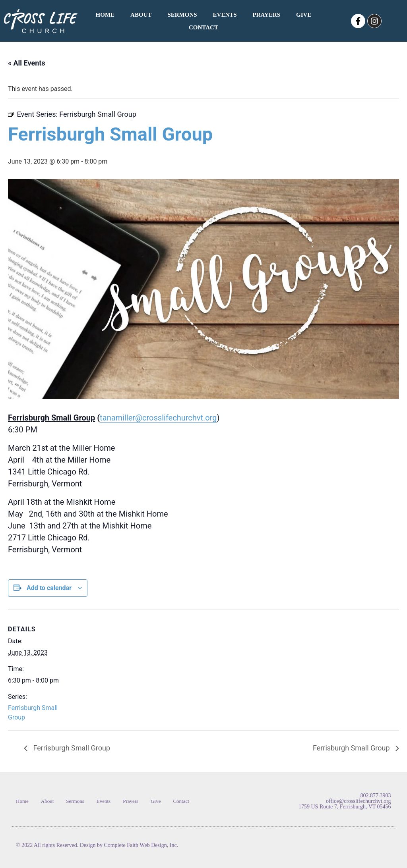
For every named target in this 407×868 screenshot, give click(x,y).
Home (105, 15)
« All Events (27, 63)
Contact (203, 27)
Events (225, 15)
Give (304, 15)
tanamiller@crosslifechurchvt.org (158, 418)
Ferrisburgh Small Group (71, 748)
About (141, 15)
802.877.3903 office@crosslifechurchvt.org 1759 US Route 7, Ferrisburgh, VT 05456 (345, 801)
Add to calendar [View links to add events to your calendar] (49, 588)
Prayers (266, 15)
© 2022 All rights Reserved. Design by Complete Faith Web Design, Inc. (97, 845)
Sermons (182, 15)
